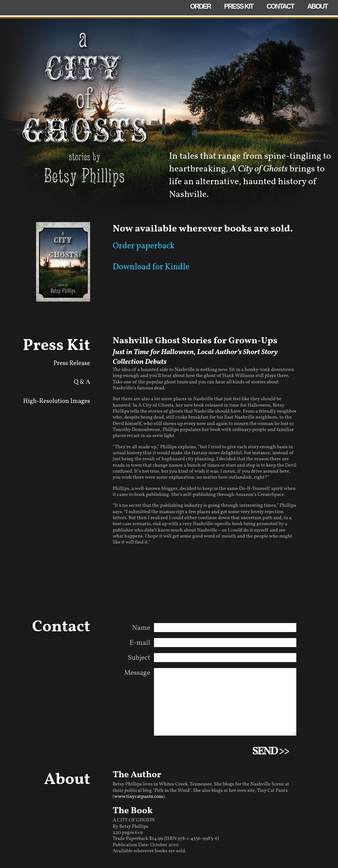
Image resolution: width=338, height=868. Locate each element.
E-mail (140, 643)
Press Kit (239, 6)
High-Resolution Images (57, 401)
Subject (139, 658)
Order (200, 6)
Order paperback (144, 246)
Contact (280, 6)
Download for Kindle (151, 267)
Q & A (82, 382)
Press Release (72, 363)
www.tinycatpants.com (139, 806)
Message (137, 673)
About (317, 6)
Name (141, 628)
